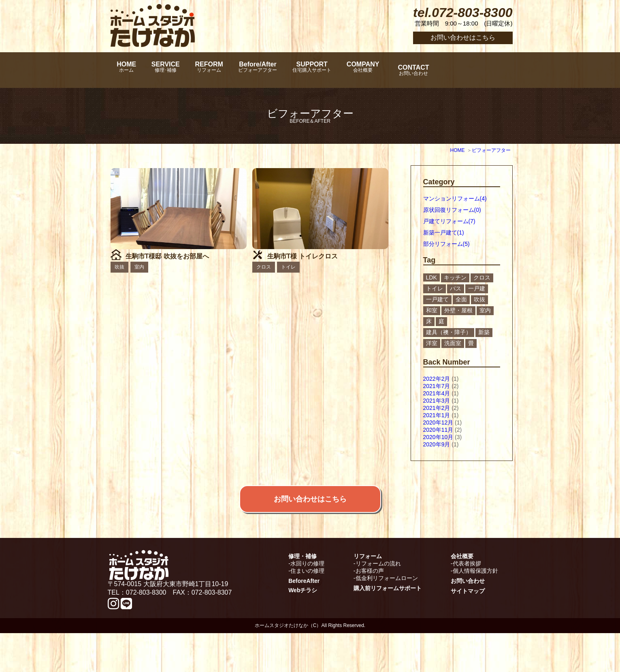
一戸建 (477, 288)
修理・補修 (303, 595)
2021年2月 (437, 408)
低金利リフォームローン (387, 617)
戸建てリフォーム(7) (449, 221)
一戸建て (437, 299)
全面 (461, 299)
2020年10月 (438, 437)
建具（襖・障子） (449, 332)
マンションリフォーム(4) (455, 198)
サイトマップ (468, 630)
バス (456, 288)
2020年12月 (438, 422)
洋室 (432, 343)
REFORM (232, 70)
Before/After (291, 70)
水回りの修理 (307, 602)
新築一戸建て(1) (444, 233)
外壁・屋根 (458, 310)
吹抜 (479, 299)
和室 (432, 310)
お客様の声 (370, 610)
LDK (431, 277)
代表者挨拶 (467, 602)
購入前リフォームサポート (388, 627)
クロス (482, 277)
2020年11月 (438, 430)
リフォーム (368, 595)
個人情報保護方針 (475, 610)
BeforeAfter (304, 620)
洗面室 (453, 343)
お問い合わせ (468, 620)
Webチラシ (303, 629)
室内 (485, 310)
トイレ (435, 288)
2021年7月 (437, 386)
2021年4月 (437, 393)
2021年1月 (437, 415)
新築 (484, 332)
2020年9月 (437, 444)
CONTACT (472, 70)
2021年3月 (437, 401)
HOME (130, 70)
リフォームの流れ (378, 602)
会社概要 (462, 595)
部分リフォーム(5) (446, 244)
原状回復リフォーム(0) (452, 210)
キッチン (455, 277)
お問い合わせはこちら (463, 37)
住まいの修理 (307, 610)
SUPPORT (355, 70)
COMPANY (416, 70)
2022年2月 (437, 379)
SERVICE (179, 70)
